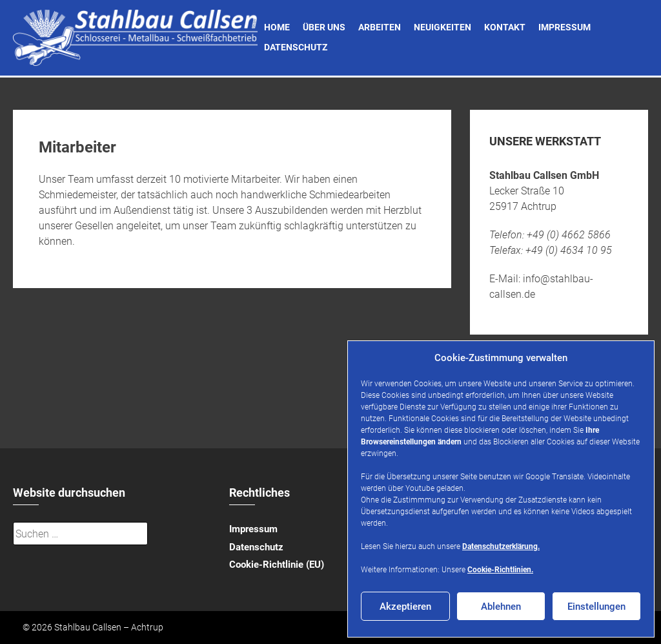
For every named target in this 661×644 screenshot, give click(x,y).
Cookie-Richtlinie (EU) (277, 565)
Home (277, 27)
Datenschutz (296, 47)
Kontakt (505, 27)
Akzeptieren (405, 607)
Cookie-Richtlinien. (500, 570)
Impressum (564, 27)
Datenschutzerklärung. (501, 546)
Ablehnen (501, 607)
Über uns (324, 27)
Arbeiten (380, 27)
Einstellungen (596, 607)
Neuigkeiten (442, 27)
